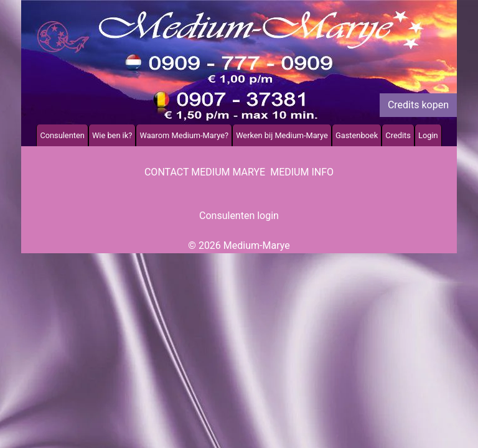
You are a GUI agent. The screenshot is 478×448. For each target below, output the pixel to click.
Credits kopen (418, 105)
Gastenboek (357, 135)
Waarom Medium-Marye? (184, 135)
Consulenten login (239, 216)
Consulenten (62, 135)
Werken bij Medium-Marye (282, 135)
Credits (398, 135)
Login (428, 135)
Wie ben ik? (112, 135)
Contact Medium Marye (205, 172)
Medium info (302, 172)
